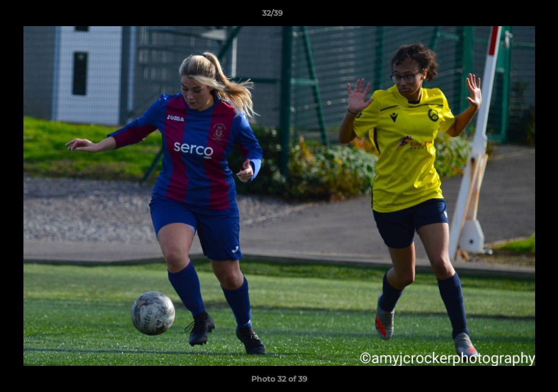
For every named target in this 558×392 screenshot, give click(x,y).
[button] (512, 16)
